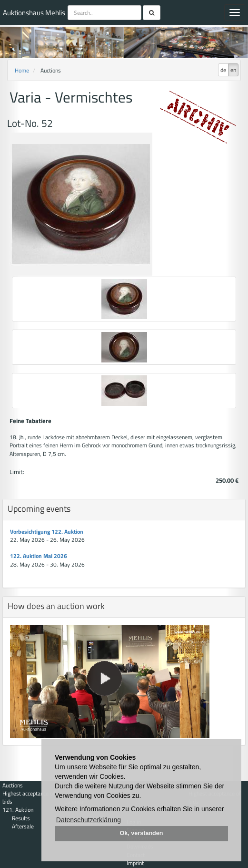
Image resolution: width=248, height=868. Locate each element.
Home (22, 70)
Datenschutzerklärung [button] (89, 820)
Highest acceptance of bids (29, 797)
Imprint (135, 863)
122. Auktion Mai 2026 (39, 556)
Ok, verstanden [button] (142, 833)
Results (21, 818)
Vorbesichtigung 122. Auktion (47, 532)
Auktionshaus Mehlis (34, 13)
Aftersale (23, 826)
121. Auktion (18, 810)
